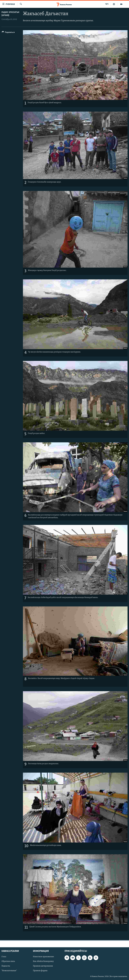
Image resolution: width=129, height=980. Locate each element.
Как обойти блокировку (43, 961)
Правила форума (40, 971)
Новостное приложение (43, 957)
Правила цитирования (43, 966)
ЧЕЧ (107, 4)
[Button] (8, 33)
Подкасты (6, 966)
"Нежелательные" (9, 971)
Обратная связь (8, 961)
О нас (4, 957)
